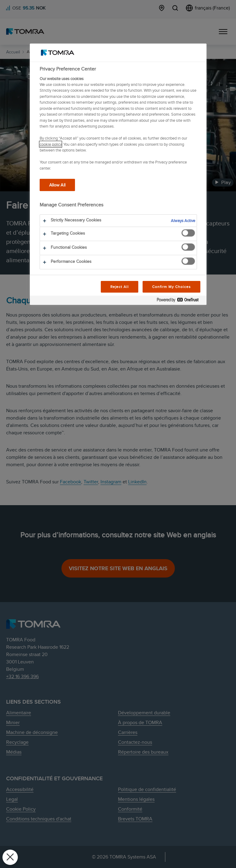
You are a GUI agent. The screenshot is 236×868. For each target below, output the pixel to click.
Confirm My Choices (171, 287)
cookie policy (51, 144)
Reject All (120, 287)
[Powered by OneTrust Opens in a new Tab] (180, 301)
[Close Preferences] (10, 857)
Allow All (57, 185)
